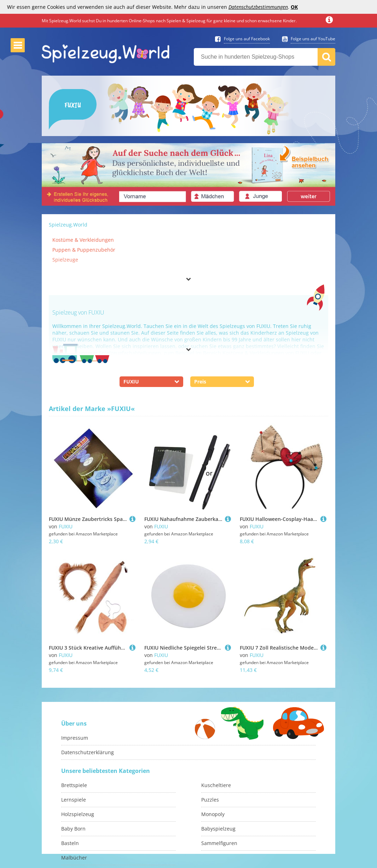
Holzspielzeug (78, 814)
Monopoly (213, 814)
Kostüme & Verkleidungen (83, 240)
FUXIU (66, 526)
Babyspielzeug (218, 829)
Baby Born (73, 829)
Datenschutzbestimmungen (258, 7)
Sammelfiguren (219, 843)
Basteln (70, 843)
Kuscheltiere (216, 785)
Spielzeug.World (68, 225)
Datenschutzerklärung (88, 752)
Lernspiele (74, 800)
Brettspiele (74, 785)
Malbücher (74, 858)
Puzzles (210, 800)
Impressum (75, 738)
